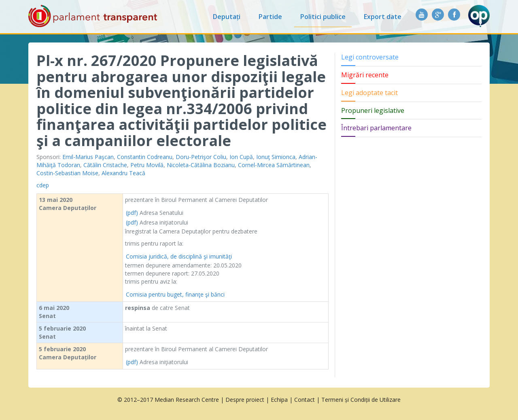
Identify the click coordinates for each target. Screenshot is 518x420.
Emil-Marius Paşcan (88, 157)
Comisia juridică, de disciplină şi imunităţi (179, 256)
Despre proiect (245, 400)
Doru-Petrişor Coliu (201, 157)
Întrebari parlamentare (376, 128)
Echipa (279, 400)
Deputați (227, 17)
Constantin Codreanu (145, 157)
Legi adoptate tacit (369, 93)
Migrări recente (365, 75)
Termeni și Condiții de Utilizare (361, 400)
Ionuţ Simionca (276, 157)
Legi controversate (370, 57)
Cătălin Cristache (105, 165)
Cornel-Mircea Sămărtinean (274, 165)
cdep (43, 185)
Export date (383, 17)
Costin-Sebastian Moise (67, 173)
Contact (305, 400)
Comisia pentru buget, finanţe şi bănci (175, 294)
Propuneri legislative (373, 110)
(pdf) (132, 213)
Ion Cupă (241, 157)
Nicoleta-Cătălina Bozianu (201, 165)
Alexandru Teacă (123, 173)
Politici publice (323, 17)
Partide (270, 17)
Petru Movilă (147, 165)
